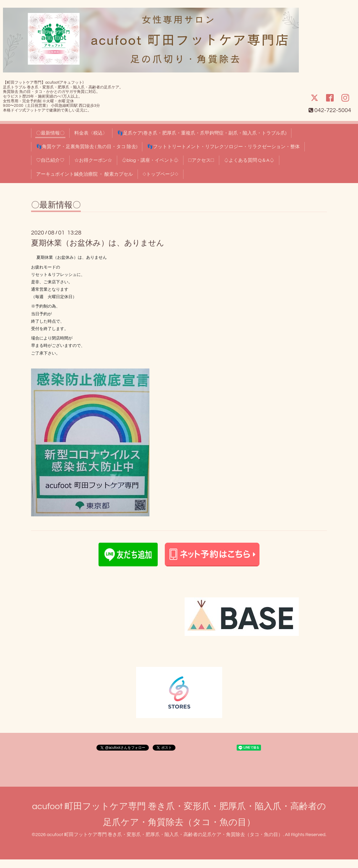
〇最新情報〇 (50, 133)
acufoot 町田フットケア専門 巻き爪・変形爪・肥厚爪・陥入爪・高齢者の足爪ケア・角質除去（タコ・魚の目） (165, 835)
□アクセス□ (201, 160)
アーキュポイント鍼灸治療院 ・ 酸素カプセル (84, 174)
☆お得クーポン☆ (93, 160)
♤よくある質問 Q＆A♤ (249, 160)
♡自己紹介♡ (50, 160)
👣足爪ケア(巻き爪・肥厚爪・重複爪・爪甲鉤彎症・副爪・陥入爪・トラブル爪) (202, 133)
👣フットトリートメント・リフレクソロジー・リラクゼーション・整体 (223, 147)
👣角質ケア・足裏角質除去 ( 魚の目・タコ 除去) (87, 147)
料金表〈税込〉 (91, 133)
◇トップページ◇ (161, 174)
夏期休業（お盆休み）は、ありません (98, 243)
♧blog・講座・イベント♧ (150, 160)
